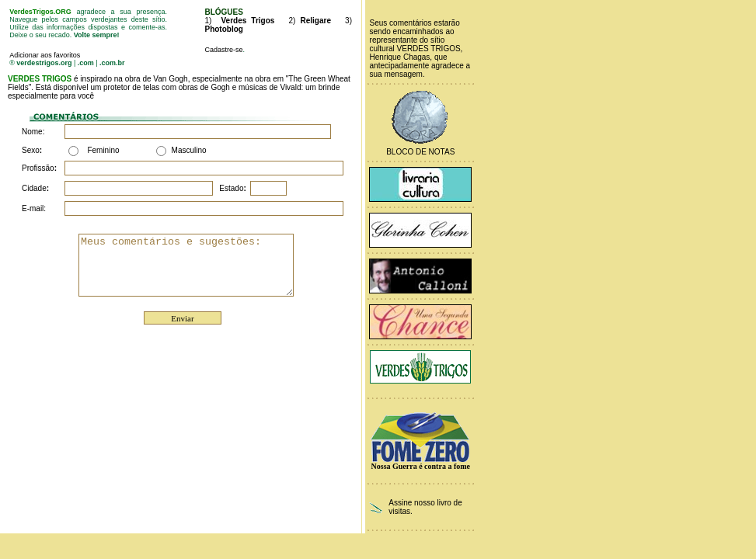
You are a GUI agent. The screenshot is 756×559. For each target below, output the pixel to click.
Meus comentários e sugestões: (199, 265)
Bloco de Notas (420, 152)
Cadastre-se (223, 50)
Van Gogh (170, 79)
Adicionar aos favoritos (45, 55)
